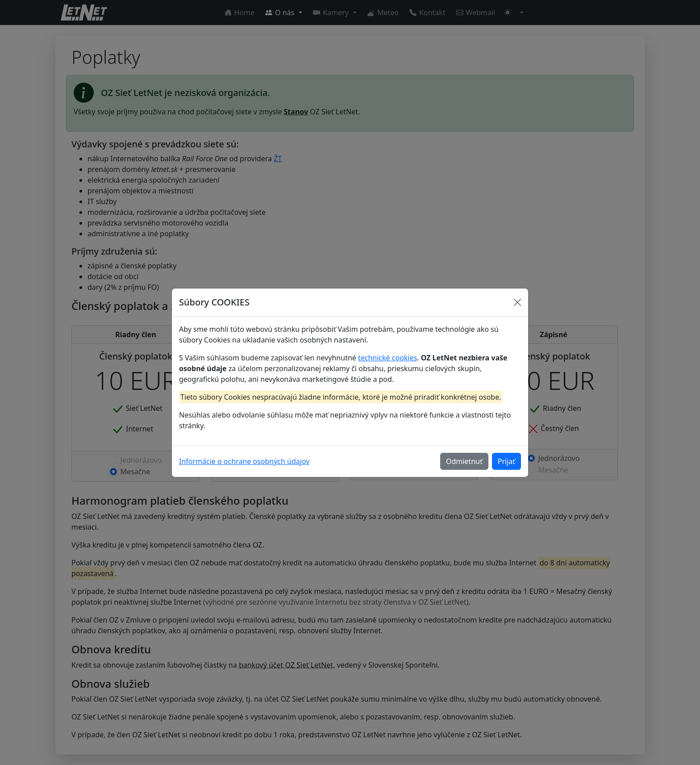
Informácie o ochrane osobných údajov (244, 461)
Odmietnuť (464, 461)
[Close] (517, 302)
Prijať (506, 461)
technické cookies (387, 358)
